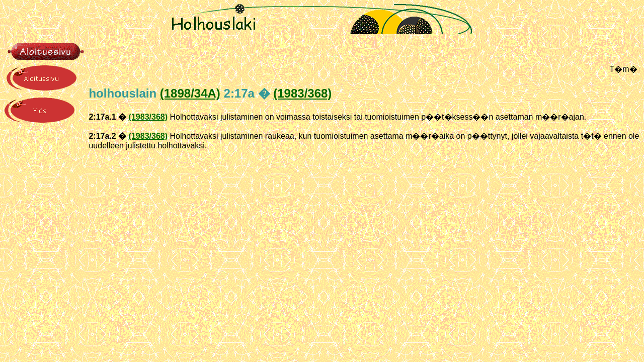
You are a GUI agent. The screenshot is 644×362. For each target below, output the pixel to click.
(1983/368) (302, 93)
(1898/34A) (190, 93)
